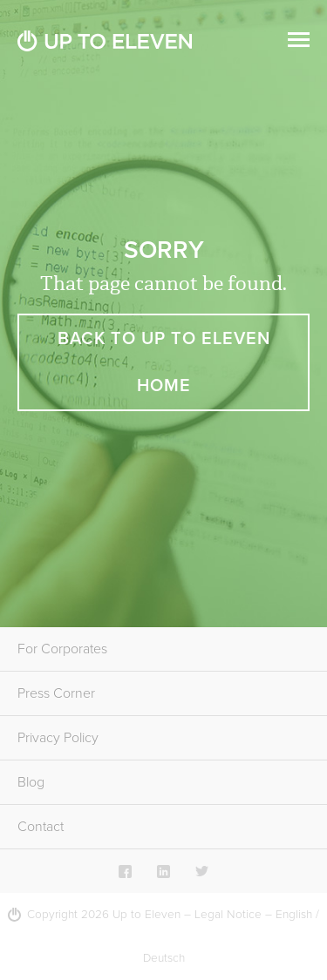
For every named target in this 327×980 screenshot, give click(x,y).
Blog (31, 782)
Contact (41, 827)
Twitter (202, 871)
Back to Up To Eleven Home (164, 362)
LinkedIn (163, 871)
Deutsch (164, 958)
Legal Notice (228, 915)
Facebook (125, 871)
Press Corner (56, 693)
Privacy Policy (58, 738)
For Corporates (62, 649)
